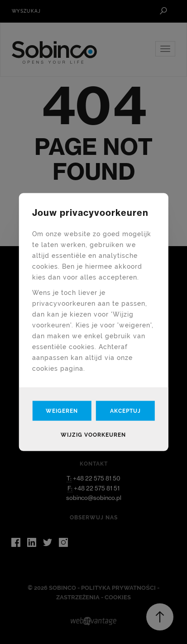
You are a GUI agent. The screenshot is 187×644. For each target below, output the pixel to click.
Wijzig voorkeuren (93, 434)
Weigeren (62, 411)
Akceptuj (125, 411)
